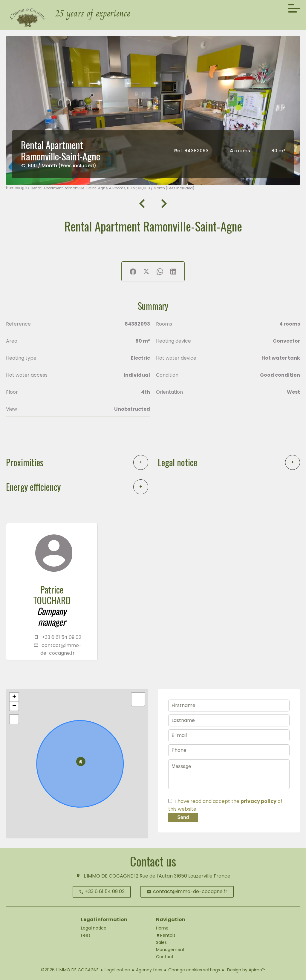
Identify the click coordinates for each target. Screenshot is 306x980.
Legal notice (117, 970)
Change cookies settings (194, 970)
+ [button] (14, 697)
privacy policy (258, 801)
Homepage (16, 188)
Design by (246, 970)
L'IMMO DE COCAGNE (108, 876)
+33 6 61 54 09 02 (62, 637)
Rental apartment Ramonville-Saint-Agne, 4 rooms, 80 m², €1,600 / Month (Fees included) (113, 188)
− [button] (14, 706)
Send (183, 817)
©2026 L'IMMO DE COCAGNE (70, 970)
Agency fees (149, 970)
